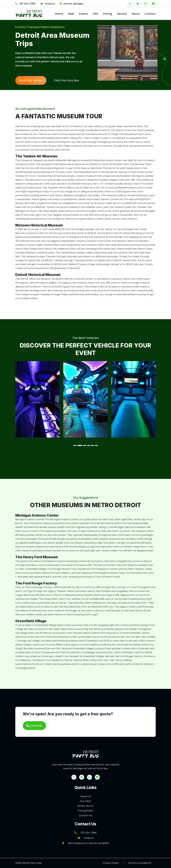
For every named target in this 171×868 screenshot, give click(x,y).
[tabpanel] (37, 399)
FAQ (95, 14)
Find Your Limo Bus (67, 80)
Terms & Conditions (140, 863)
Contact (150, 14)
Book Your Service (31, 80)
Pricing (107, 14)
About (136, 14)
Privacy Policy (111, 863)
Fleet (71, 14)
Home (59, 14)
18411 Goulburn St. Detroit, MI (86, 843)
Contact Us (86, 816)
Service (122, 14)
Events (84, 14)
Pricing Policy (86, 811)
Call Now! (34, 726)
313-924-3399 (27, 4)
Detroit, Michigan (73, 4)
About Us (86, 796)
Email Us (50, 4)
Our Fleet (86, 801)
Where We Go (85, 806)
